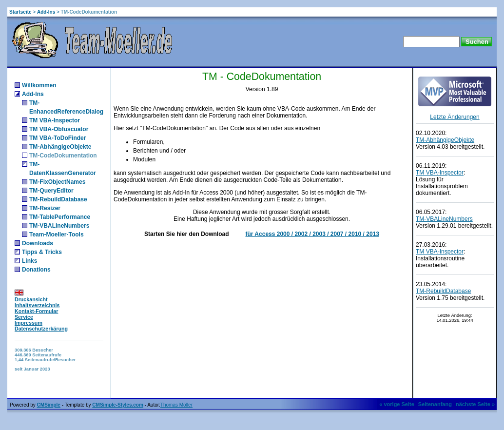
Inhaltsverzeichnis (37, 305)
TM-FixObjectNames (57, 182)
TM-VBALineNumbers (59, 226)
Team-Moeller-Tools (57, 235)
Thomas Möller (176, 405)
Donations (36, 270)
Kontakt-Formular (36, 311)
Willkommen (39, 85)
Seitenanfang (435, 404)
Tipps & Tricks (42, 252)
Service (24, 317)
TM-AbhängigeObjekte (60, 147)
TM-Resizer (45, 208)
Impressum (29, 323)
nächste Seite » (475, 404)
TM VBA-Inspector (55, 120)
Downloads (38, 243)
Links (29, 261)
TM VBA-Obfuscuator (59, 129)
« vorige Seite (397, 404)
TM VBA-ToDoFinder (58, 138)
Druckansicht (31, 299)
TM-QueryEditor (51, 191)
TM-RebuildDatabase (58, 199)
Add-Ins (46, 12)
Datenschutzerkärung (41, 329)
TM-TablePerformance (60, 217)
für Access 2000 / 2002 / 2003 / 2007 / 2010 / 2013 (312, 234)
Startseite (20, 12)
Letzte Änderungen (455, 117)
